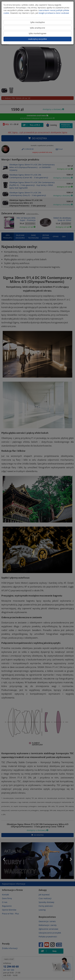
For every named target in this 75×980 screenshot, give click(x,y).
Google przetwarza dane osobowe (54, 13)
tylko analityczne (37, 28)
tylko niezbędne (38, 22)
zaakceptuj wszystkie (37, 39)
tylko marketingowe (38, 33)
